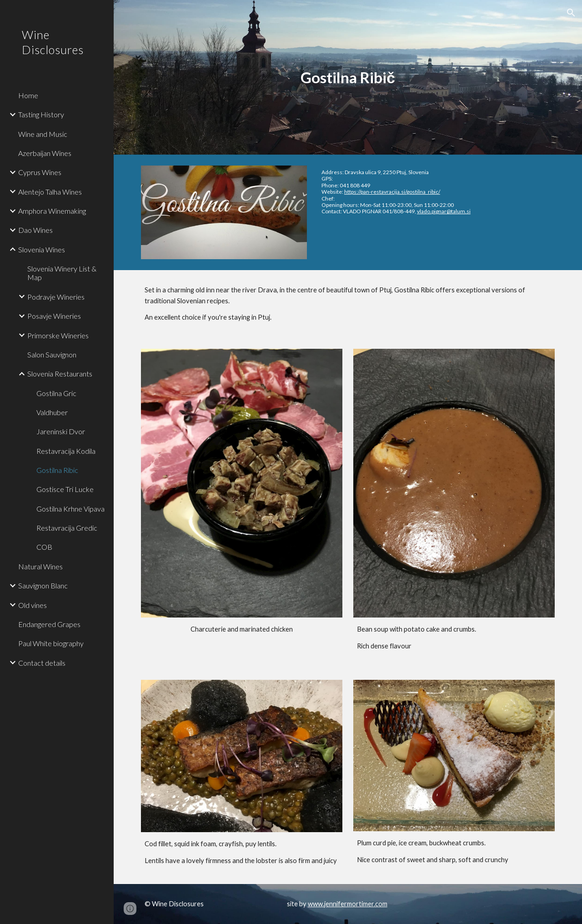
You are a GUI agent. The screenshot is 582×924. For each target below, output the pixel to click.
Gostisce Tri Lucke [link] (65, 489)
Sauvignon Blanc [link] (43, 585)
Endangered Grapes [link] (49, 624)
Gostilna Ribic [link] (57, 470)
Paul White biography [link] (51, 643)
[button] (571, 13)
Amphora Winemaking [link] (52, 211)
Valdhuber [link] (52, 412)
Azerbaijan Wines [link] (45, 153)
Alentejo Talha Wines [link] (50, 192)
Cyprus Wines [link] (40, 172)
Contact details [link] (42, 663)
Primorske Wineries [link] (58, 335)
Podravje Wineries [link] (56, 297)
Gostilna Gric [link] (56, 393)
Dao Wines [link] (35, 230)
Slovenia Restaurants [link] (60, 374)
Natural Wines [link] (40, 566)
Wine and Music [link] (43, 134)
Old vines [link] (33, 605)
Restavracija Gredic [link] (67, 528)
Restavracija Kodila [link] (66, 451)
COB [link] (44, 547)
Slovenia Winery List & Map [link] (62, 273)
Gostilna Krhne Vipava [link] (70, 509)
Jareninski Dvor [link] (61, 431)
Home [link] (28, 95)
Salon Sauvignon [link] (52, 354)
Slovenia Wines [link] (42, 249)
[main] (348, 78)
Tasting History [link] (41, 114)
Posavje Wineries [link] (54, 316)
